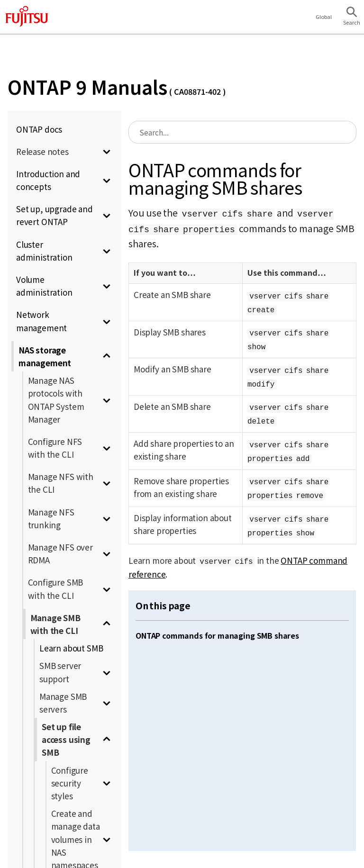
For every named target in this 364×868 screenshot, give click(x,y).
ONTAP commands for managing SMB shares (217, 635)
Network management (41, 321)
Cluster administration (44, 251)
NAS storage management (45, 356)
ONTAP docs (39, 129)
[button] (352, 17)
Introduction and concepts (48, 180)
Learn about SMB (71, 648)
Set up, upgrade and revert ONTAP (55, 215)
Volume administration (44, 286)
